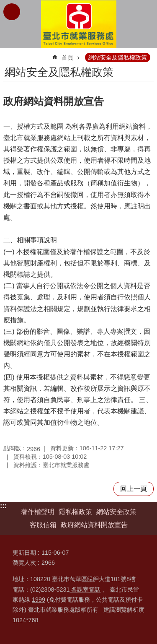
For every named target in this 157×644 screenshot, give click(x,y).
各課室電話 (85, 589)
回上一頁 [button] (134, 489)
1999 (39, 600)
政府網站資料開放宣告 (94, 525)
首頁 (67, 57)
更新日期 (24, 553)
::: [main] (9, 54)
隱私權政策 (75, 512)
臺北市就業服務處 (79, 24)
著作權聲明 (38, 512)
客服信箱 (43, 525)
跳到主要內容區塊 (4, 4)
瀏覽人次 (24, 563)
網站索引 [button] (12, 12)
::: (3, 506)
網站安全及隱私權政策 (118, 57)
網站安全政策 (116, 512)
